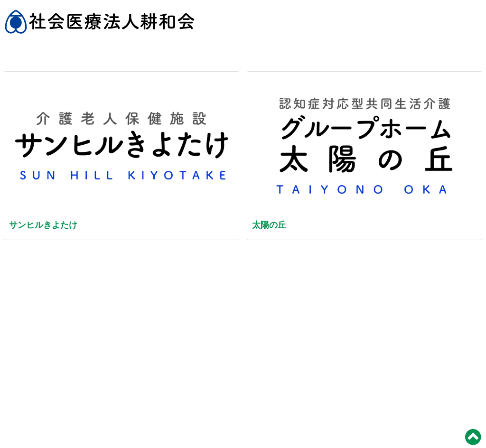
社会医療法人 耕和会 (100, 26)
